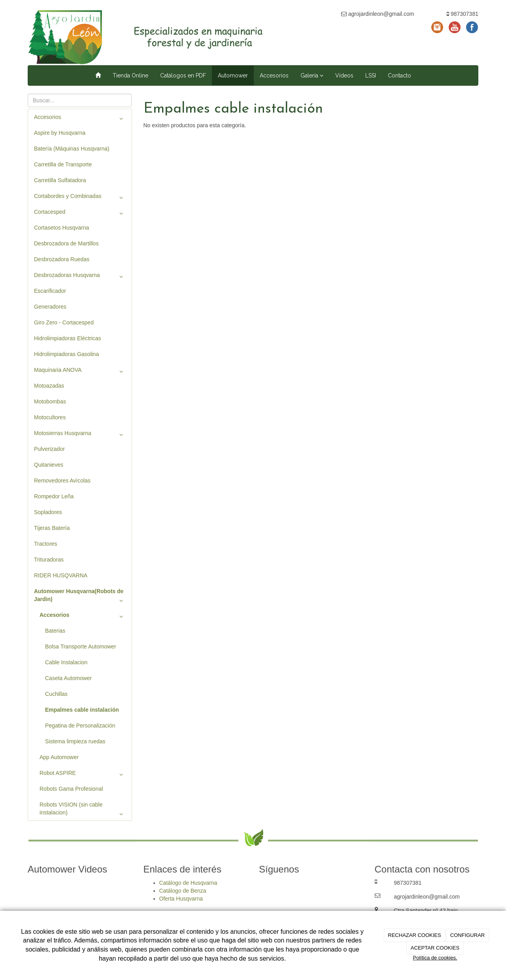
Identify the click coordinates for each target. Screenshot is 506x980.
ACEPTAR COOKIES (435, 948)
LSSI (371, 75)
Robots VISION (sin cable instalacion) (83, 810)
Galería (312, 75)
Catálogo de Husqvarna (188, 883)
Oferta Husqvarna (181, 899)
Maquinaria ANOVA (80, 371)
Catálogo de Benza (183, 891)
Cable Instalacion (66, 662)
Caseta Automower (68, 678)
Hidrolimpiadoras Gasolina (66, 354)
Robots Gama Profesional (71, 789)
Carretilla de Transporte (63, 164)
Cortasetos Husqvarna (61, 228)
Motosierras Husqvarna (80, 435)
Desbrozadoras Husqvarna (80, 277)
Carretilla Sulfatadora (60, 180)
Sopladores (48, 512)
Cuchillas (56, 694)
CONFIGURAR (467, 935)
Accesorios (274, 75)
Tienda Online (130, 75)
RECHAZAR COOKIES (414, 935)
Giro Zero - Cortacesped (64, 322)
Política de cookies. (435, 958)
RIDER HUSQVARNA (61, 575)
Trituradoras (49, 560)
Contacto (399, 75)
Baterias (55, 631)
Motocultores (50, 417)
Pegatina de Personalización (80, 726)
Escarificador (50, 291)
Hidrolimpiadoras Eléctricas (68, 338)
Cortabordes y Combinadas (80, 198)
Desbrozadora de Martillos (66, 243)
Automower (233, 75)
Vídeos (344, 75)
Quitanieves (49, 465)
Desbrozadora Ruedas (62, 259)
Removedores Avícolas (62, 481)
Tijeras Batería (52, 528)
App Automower (59, 757)
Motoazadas (49, 386)
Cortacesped (80, 213)
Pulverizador (49, 449)
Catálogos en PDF (183, 75)
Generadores (50, 307)
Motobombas (50, 401)
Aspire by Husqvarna (60, 133)
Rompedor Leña (54, 496)
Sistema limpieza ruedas (75, 741)
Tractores (46, 544)
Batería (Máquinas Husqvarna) (72, 149)
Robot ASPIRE (83, 775)
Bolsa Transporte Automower (81, 646)
